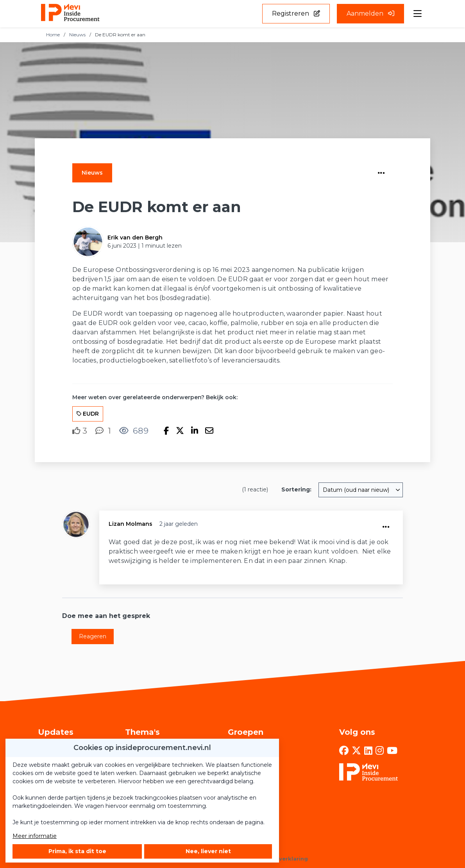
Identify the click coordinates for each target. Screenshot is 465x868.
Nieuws (77, 35)
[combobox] (361, 490)
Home (53, 35)
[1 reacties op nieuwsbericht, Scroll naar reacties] (103, 431)
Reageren (93, 636)
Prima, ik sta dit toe (77, 851)
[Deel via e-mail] (209, 431)
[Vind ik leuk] (80, 431)
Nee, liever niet (208, 851)
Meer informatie (35, 836)
